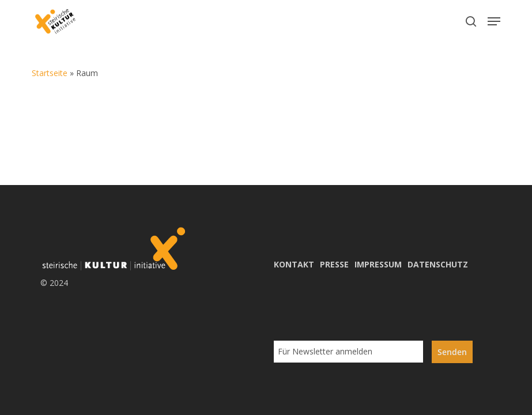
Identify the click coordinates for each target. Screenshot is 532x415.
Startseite (50, 73)
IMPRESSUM (378, 264)
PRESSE (334, 264)
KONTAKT (294, 264)
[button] (494, 21)
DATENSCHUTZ (438, 264)
